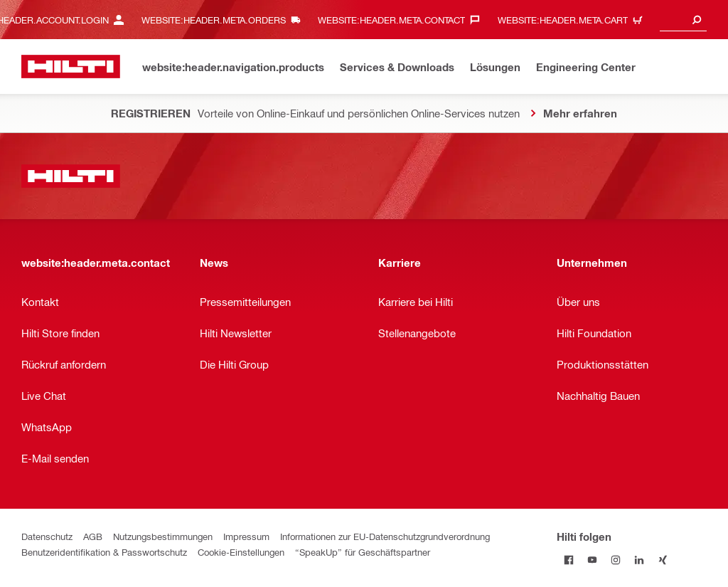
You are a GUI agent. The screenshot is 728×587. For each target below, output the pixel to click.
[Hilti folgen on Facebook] (568, 560)
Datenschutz (47, 536)
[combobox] (683, 20)
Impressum (246, 536)
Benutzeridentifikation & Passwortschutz (104, 552)
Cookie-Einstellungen (241, 552)
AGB (93, 536)
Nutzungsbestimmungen (163, 536)
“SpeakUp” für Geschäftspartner (363, 552)
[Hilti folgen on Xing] (662, 560)
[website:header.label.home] (71, 67)
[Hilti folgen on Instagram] (615, 560)
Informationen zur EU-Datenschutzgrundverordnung (385, 536)
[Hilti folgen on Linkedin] (639, 560)
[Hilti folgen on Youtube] (592, 560)
